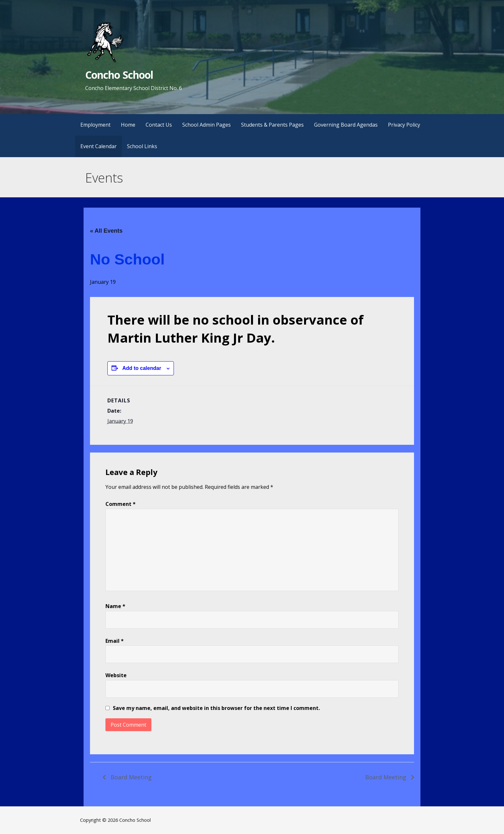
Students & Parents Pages (272, 125)
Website (116, 675)
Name (115, 606)
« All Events (106, 231)
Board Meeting (130, 777)
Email (115, 641)
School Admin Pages (207, 125)
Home (128, 125)
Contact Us (159, 125)
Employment (95, 125)
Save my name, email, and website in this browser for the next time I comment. (216, 708)
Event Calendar (99, 146)
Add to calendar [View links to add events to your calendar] (142, 368)
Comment (121, 504)
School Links (142, 146)
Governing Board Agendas (346, 125)
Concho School (119, 75)
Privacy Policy (404, 125)
